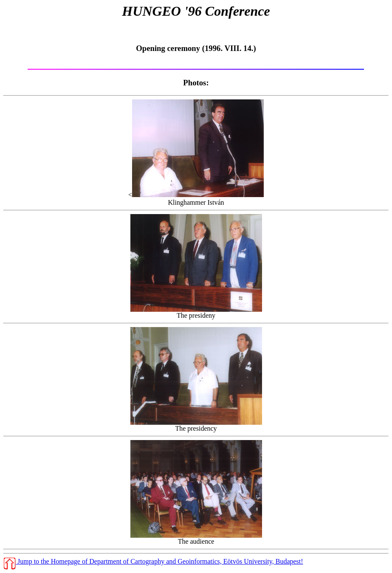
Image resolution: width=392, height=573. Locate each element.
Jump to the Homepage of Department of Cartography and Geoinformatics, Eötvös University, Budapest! (153, 561)
